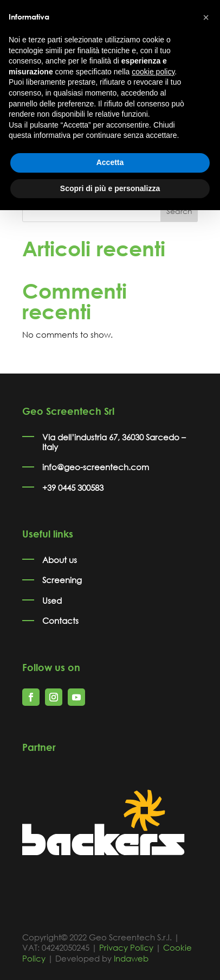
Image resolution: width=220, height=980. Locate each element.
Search (179, 211)
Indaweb (131, 958)
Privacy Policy (126, 947)
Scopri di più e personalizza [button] (110, 188)
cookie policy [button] (153, 72)
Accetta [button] (110, 162)
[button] (206, 17)
